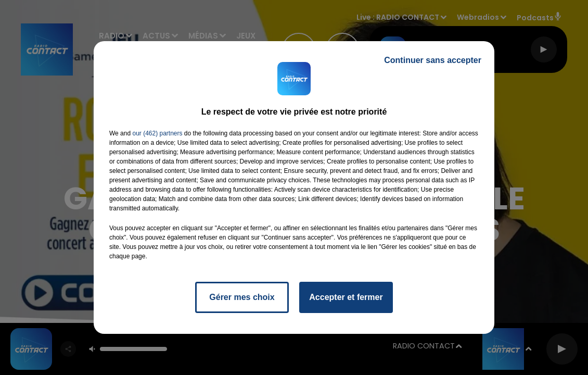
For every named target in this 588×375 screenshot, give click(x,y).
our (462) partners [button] (157, 133)
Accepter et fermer (346, 297)
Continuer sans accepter (433, 60)
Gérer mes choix (242, 297)
